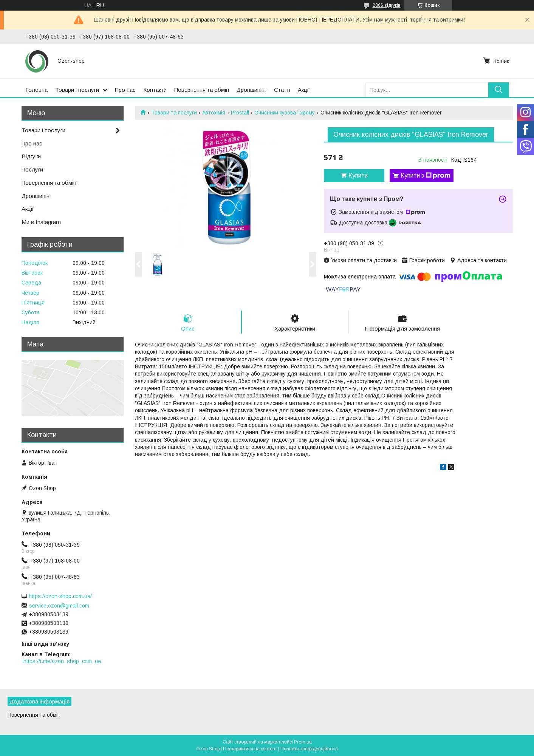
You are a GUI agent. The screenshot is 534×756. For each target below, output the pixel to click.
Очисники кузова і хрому (285, 113)
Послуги (32, 169)
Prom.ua (303, 742)
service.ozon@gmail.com (59, 606)
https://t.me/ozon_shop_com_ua (62, 661)
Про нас (125, 90)
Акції (304, 90)
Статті (282, 90)
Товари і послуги (77, 90)
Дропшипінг (252, 90)
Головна (36, 90)
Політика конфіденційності (309, 749)
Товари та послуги (174, 113)
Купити (358, 175)
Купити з (426, 176)
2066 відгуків (387, 5)
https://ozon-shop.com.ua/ (60, 596)
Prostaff (240, 113)
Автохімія (214, 113)
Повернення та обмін (202, 90)
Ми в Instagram (41, 222)
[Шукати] (499, 90)
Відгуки (31, 156)
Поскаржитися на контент (250, 749)
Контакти (155, 90)
